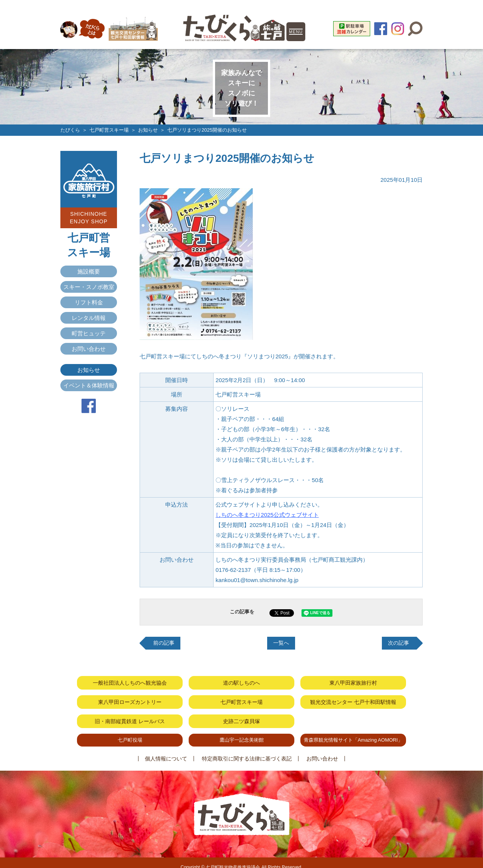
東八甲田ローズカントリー (130, 698)
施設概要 (89, 271)
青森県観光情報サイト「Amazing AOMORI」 (353, 732)
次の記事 (398, 643)
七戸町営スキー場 (109, 130)
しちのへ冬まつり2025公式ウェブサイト (267, 514)
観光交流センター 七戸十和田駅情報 (353, 698)
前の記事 (165, 643)
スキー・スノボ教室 (89, 287)
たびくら (70, 130)
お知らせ (148, 130)
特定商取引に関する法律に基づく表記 (247, 750)
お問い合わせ (89, 348)
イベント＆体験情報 (89, 385)
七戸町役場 (130, 732)
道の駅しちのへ (241, 681)
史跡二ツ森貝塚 (241, 715)
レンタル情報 (89, 317)
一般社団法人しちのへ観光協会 (130, 681)
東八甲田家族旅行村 (353, 681)
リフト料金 (89, 302)
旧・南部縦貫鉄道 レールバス (130, 715)
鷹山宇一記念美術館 (242, 732)
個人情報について (170, 750)
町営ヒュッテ (89, 333)
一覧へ (281, 643)
